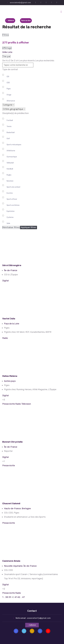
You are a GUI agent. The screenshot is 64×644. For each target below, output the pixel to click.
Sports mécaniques (14, 145)
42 (19, 597)
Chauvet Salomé (11, 503)
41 (16, 597)
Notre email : (33, 618)
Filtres (5, 35)
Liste (10, 52)
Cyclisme (10, 217)
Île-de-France (11, 270)
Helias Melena (10, 376)
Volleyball (10, 163)
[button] (32, 625)
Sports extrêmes (13, 205)
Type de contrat (10, 69)
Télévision (26, 404)
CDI (8, 77)
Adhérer (10, 21)
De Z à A (15, 61)
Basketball (11, 133)
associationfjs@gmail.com (20, 3)
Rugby (9, 175)
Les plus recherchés (45, 61)
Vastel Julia (9, 319)
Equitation (11, 211)
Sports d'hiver (12, 199)
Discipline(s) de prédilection (16, 113)
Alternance (11, 101)
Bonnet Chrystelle (12, 442)
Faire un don (26, 21)
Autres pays (10, 381)
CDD (8, 83)
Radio (5, 338)
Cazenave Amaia (11, 561)
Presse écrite (9, 404)
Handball (10, 169)
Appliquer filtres (28, 227)
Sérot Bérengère (12, 265)
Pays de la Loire (12, 324)
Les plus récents (27, 61)
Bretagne (26, 509)
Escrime (10, 193)
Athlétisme (11, 151)
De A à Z (6, 61)
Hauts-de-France (12, 509)
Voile (8, 223)
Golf (8, 139)
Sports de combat (13, 187)
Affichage (7, 48)
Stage (9, 95)
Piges (9, 89)
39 (10, 597)
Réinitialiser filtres (11, 227)
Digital (5, 281)
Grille (5, 52)
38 (7, 597)
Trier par (6, 56)
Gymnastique (12, 157)
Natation (10, 181)
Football (10, 120)
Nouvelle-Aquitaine (13, 566)
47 (23, 597)
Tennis (9, 126)
